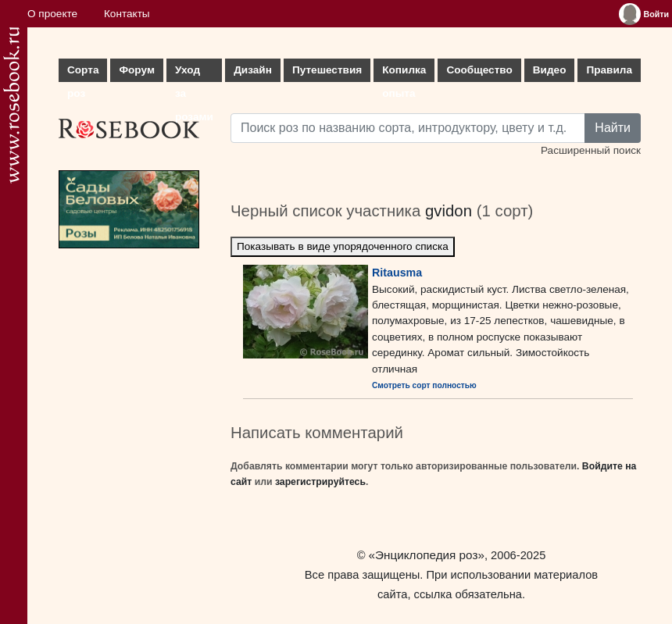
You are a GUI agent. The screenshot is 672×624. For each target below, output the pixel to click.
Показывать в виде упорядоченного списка (343, 246)
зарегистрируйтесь (320, 482)
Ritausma (397, 273)
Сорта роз (83, 73)
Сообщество (479, 70)
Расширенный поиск (591, 150)
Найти (613, 128)
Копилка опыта (404, 73)
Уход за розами (194, 73)
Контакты (127, 14)
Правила (609, 70)
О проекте (52, 14)
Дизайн (253, 70)
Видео (550, 70)
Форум (136, 70)
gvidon (449, 211)
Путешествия (327, 70)
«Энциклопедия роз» (427, 555)
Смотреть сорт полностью (424, 385)
